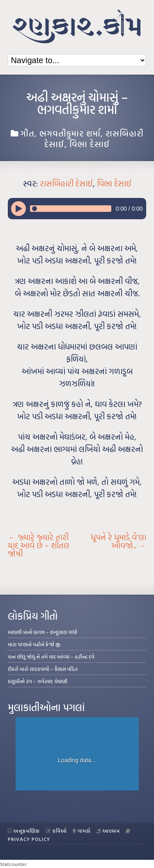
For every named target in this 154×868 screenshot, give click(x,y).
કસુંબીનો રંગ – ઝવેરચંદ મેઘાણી (38, 681)
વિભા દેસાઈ (90, 144)
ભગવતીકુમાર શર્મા (70, 133)
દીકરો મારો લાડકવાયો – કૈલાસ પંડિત (43, 669)
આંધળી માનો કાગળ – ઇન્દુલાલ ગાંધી (43, 632)
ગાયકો (82, 831)
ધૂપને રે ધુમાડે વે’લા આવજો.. (118, 541)
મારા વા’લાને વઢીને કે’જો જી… (36, 644)
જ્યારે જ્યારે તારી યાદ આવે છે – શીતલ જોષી (39, 545)
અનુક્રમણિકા (24, 831)
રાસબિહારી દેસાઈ (66, 184)
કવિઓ (56, 831)
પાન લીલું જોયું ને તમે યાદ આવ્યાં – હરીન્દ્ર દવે (51, 657)
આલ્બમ (108, 831)
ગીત (28, 133)
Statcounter (13, 864)
